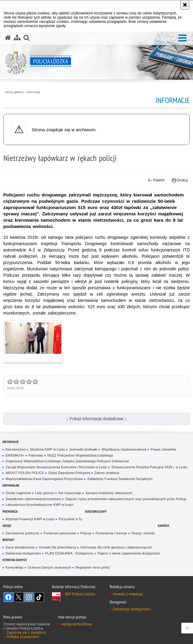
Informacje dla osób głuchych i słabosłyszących (116, 547)
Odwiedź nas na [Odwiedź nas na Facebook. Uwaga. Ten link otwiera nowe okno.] (8, 597)
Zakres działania (107, 473)
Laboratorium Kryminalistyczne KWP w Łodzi (39, 505)
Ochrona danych (14, 560)
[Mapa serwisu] (17, 38)
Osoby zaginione (18, 493)
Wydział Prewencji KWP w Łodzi (30, 519)
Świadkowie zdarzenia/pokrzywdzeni (33, 499)
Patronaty (36, 455)
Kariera (164, 526)
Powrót (156, 180)
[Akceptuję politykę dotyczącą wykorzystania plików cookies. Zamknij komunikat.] (185, 5)
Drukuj (180, 180)
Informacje (33, 92)
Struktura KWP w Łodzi (47, 449)
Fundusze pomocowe (60, 533)
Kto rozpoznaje (70, 493)
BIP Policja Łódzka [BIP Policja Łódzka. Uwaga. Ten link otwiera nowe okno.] (80, 594)
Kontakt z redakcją (128, 594)
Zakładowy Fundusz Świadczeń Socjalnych (120, 479)
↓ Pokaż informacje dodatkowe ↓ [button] (96, 419)
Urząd (7, 526)
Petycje (86, 533)
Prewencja (10, 511)
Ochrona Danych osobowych (49, 567)
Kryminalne (11, 485)
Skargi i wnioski (143, 533)
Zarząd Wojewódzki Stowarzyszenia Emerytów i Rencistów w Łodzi (56, 467)
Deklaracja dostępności (23, 553)
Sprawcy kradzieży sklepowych (109, 493)
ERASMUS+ (15, 455)
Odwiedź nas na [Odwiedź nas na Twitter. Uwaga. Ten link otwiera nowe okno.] (19, 597)
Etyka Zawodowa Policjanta (69, 473)
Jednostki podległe (83, 449)
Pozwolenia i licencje (111, 533)
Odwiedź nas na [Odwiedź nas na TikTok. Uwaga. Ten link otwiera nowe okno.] (39, 597)
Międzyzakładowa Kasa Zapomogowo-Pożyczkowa (44, 479)
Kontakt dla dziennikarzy (58, 547)
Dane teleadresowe (20, 547)
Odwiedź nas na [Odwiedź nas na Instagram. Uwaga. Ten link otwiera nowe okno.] (29, 597)
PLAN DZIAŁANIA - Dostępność (69, 553)
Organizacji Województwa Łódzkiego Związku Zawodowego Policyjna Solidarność (67, 461)
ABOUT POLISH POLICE (25, 473)
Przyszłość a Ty (70, 519)
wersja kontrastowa (77, 624)
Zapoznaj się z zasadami (26, 633)
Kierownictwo (15, 449)
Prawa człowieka (163, 449)
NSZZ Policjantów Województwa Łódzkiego (80, 455)
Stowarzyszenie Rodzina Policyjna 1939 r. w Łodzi (149, 467)
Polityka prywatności (23, 637)
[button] (182, 38)
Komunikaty (14, 567)
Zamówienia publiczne (22, 533)
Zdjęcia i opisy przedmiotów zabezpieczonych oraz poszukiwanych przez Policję (126, 499)
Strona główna (14, 92)
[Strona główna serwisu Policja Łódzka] (8, 38)
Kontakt (9, 540)
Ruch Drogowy (96, 511)
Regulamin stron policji (93, 567)
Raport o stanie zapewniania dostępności (129, 553)
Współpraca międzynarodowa (124, 449)
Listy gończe (45, 493)
